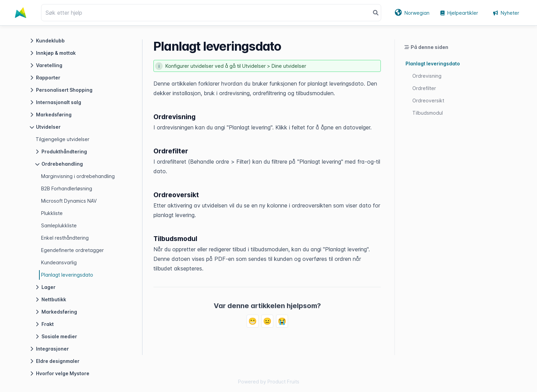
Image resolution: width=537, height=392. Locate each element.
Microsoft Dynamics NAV (69, 201)
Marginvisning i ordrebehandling (78, 176)
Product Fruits (283, 382)
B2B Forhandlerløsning (67, 188)
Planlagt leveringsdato (67, 275)
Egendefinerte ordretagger (72, 250)
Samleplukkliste (59, 225)
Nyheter (506, 13)
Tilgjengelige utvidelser (63, 139)
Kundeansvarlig (59, 262)
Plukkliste (52, 213)
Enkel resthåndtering (65, 238)
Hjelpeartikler (459, 13)
